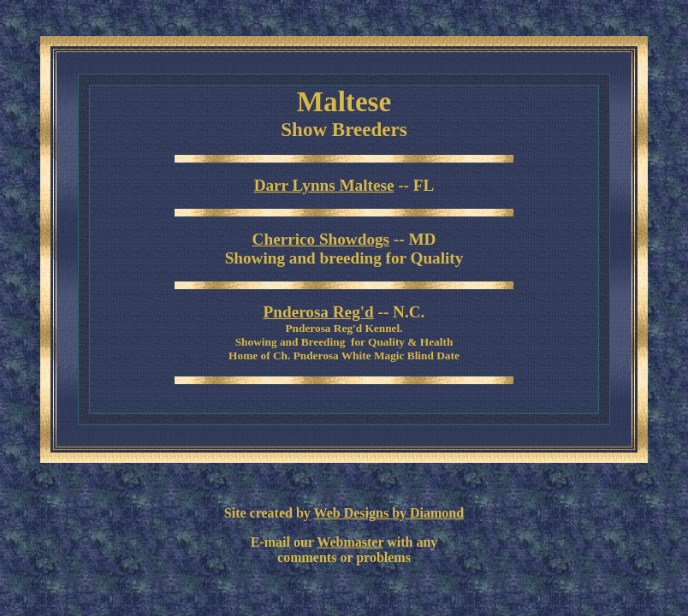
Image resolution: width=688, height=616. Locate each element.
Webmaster (350, 542)
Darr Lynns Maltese (324, 185)
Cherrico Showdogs (321, 239)
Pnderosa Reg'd (319, 312)
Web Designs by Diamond (389, 513)
